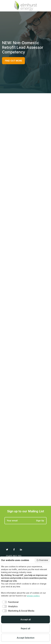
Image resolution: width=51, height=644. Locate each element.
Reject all (26, 628)
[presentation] (25, 531)
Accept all (26, 619)
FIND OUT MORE (14, 61)
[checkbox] (10, 602)
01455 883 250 (14, 556)
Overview (42, 560)
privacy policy (33, 596)
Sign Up (40, 521)
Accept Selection (26, 638)
